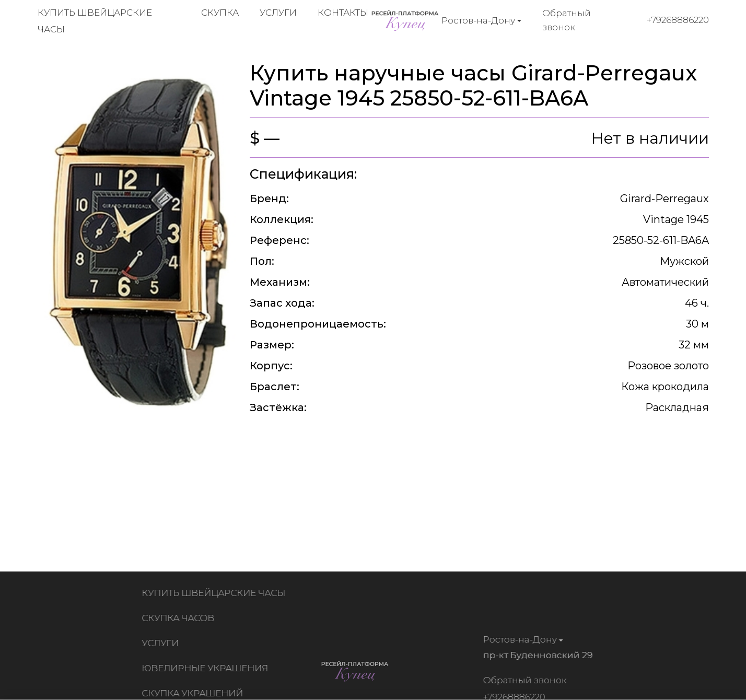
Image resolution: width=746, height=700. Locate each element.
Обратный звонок (567, 20)
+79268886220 (678, 20)
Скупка (220, 13)
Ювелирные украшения (207, 668)
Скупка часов (180, 618)
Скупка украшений (194, 693)
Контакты (343, 13)
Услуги (278, 13)
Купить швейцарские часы (215, 593)
